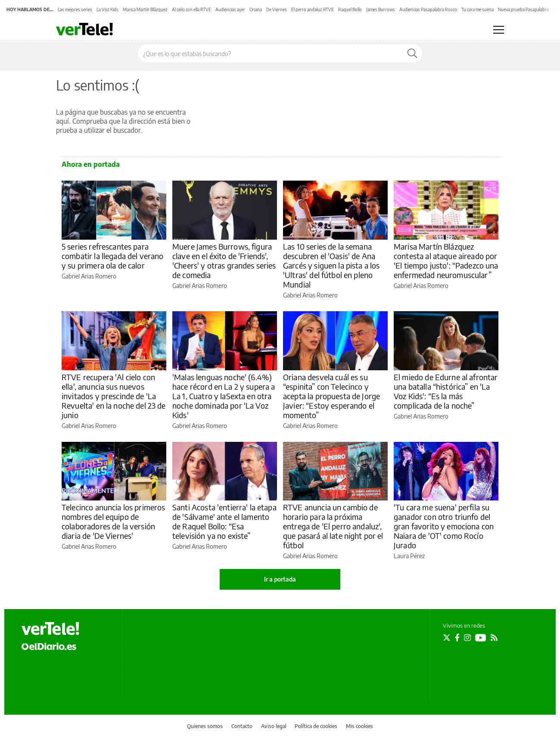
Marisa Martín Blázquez (145, 9)
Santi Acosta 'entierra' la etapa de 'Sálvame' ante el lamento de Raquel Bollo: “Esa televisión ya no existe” (224, 521)
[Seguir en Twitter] (447, 638)
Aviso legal (274, 726)
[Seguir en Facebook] (457, 638)
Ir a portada (280, 579)
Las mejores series (75, 9)
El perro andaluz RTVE (313, 9)
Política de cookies (316, 726)
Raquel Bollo (350, 9)
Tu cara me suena (478, 9)
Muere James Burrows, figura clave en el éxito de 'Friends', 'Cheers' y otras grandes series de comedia (224, 261)
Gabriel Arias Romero (89, 276)
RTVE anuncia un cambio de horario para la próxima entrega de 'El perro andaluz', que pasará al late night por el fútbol (333, 526)
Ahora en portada (91, 164)
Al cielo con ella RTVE (191, 9)
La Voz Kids (107, 9)
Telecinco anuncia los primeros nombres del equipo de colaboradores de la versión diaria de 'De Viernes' (114, 521)
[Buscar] (412, 53)
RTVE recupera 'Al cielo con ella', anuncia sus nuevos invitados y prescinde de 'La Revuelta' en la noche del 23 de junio (114, 396)
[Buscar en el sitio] (270, 53)
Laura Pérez (409, 556)
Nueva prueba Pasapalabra (523, 9)
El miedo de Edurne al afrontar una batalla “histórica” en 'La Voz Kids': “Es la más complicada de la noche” (446, 391)
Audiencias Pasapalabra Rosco (428, 9)
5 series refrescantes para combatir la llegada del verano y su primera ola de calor (113, 256)
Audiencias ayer (230, 9)
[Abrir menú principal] (499, 30)
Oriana (256, 9)
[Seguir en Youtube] (481, 638)
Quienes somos (205, 726)
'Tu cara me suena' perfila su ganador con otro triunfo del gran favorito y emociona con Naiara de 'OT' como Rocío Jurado (444, 526)
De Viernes (277, 9)
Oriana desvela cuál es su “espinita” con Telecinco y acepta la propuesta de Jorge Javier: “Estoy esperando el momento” (331, 396)
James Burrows (381, 9)
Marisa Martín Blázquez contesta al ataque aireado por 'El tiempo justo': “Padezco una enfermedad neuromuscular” (446, 261)
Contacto (242, 726)
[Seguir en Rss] (494, 638)
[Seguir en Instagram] (467, 638)
